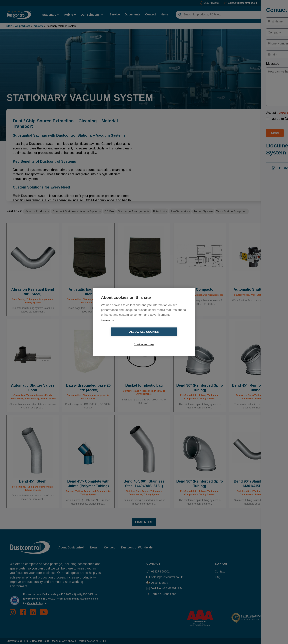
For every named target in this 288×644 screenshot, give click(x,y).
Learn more (108, 327)
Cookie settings (167, 338)
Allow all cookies (121, 338)
